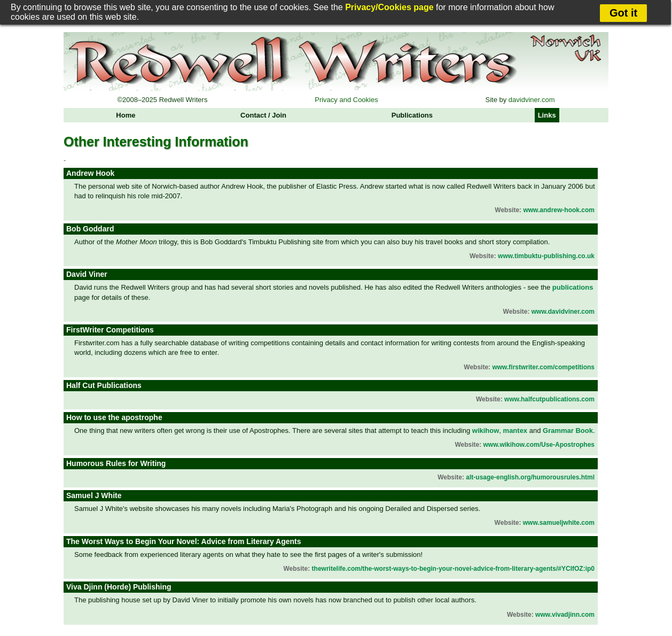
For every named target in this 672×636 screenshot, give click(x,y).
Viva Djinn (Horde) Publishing (119, 587)
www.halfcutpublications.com (549, 399)
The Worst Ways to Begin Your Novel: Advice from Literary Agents (184, 541)
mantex (515, 431)
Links (547, 115)
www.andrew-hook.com (559, 210)
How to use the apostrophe (114, 417)
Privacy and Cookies (346, 100)
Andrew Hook (90, 173)
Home (126, 115)
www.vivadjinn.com (565, 615)
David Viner (87, 274)
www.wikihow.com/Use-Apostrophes (539, 445)
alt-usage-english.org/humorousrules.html (530, 477)
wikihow (486, 431)
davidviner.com (532, 100)
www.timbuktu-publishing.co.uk (546, 256)
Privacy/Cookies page (389, 7)
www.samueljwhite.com (559, 523)
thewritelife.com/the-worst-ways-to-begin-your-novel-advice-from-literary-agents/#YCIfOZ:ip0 (453, 569)
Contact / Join (263, 115)
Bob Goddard (90, 229)
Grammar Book (568, 431)
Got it (623, 13)
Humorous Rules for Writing (116, 463)
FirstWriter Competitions (110, 330)
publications (573, 287)
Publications (412, 115)
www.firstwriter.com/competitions (543, 367)
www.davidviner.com (563, 312)
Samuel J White (94, 495)
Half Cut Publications (104, 385)
